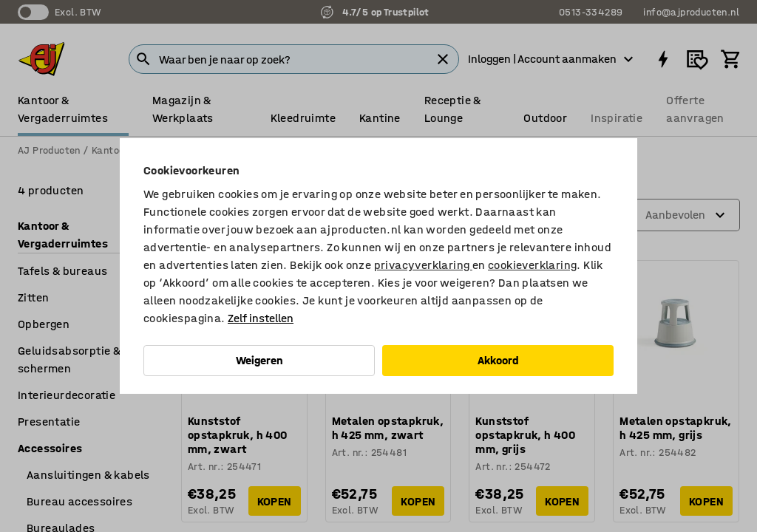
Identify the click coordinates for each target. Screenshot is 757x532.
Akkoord (498, 360)
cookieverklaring (532, 265)
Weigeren (259, 360)
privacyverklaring (423, 265)
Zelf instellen (261, 318)
